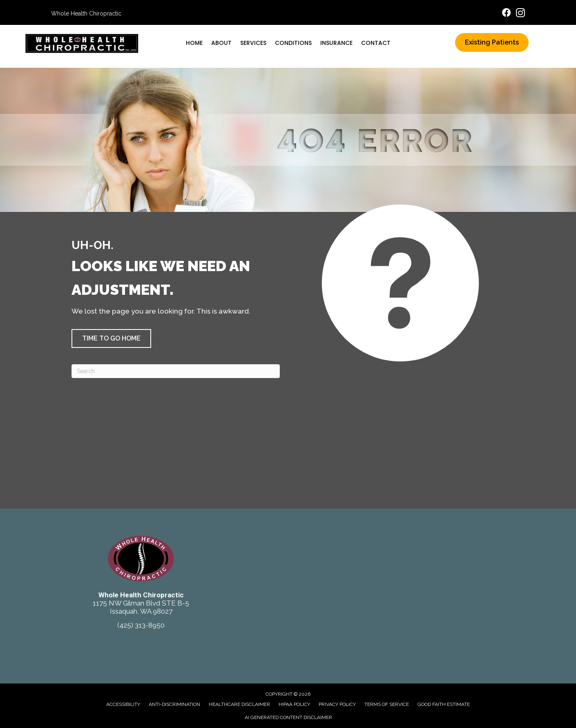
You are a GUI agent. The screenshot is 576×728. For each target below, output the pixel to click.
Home (194, 43)
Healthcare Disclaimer (239, 704)
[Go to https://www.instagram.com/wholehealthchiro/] (520, 14)
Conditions (293, 43)
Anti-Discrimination (174, 704)
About (221, 43)
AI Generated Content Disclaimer (288, 717)
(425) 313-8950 (141, 625)
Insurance (336, 43)
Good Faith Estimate (444, 704)
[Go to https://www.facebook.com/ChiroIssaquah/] (507, 14)
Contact (376, 43)
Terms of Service (387, 704)
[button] (111, 338)
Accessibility (123, 704)
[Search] (176, 371)
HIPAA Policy (294, 704)
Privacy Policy (337, 704)
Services (253, 43)
